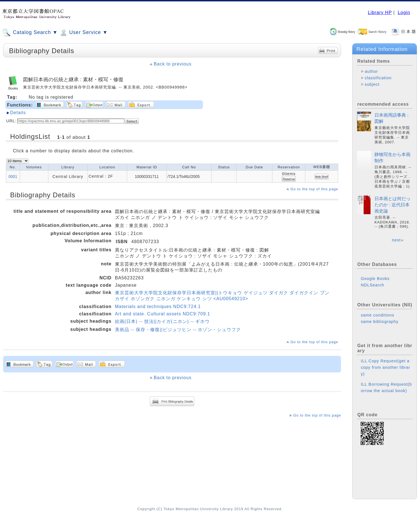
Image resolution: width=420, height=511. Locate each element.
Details (18, 113)
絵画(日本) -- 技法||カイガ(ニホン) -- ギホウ (162, 321)
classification (378, 78)
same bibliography (380, 322)
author (371, 71)
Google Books (375, 279)
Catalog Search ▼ (30, 33)
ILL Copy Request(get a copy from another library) (385, 367)
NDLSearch (372, 285)
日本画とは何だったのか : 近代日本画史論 (392, 205)
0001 (13, 177)
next (396, 240)
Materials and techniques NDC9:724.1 (158, 307)
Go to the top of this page (314, 189)
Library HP (380, 13)
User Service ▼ (83, 33)
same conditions (377, 315)
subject (372, 84)
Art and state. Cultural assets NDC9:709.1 (163, 314)
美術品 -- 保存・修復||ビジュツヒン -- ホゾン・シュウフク (178, 330)
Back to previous (173, 64)
